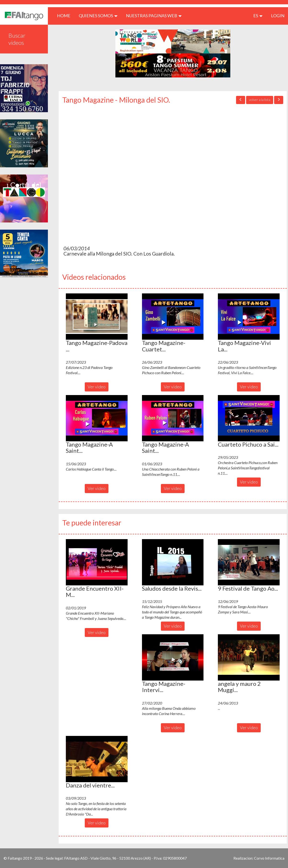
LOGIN (278, 16)
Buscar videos (17, 39)
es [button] (258, 16)
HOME (65, 15)
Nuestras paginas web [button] (154, 16)
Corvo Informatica (269, 858)
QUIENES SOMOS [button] (98, 16)
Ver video (97, 387)
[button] (97, 317)
